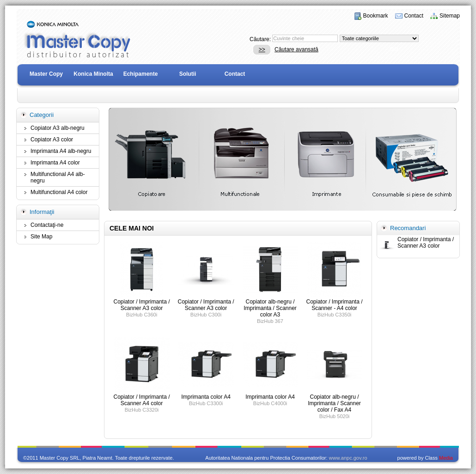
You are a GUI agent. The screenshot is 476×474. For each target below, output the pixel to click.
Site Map (41, 237)
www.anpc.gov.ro (348, 458)
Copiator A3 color (52, 140)
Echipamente (141, 74)
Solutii (188, 74)
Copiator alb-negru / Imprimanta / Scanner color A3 (270, 308)
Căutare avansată (296, 49)
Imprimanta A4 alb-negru (61, 151)
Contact (414, 16)
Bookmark (376, 16)
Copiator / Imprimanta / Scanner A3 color (426, 243)
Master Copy (46, 74)
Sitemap (450, 16)
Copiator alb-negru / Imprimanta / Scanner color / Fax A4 (334, 403)
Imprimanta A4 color (55, 163)
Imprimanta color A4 (206, 397)
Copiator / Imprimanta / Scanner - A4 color (334, 305)
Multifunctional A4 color (59, 192)
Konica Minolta (93, 74)
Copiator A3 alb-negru (58, 128)
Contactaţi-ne (47, 225)
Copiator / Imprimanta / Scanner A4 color (141, 400)
